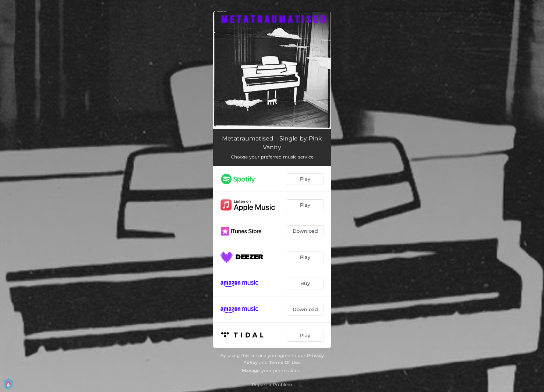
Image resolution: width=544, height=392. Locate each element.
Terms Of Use (284, 362)
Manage (251, 370)
